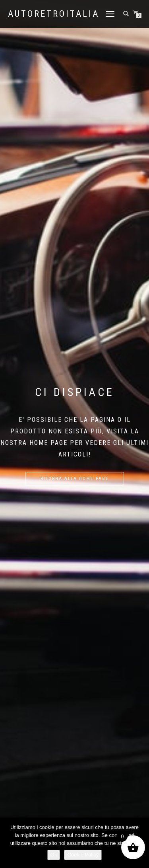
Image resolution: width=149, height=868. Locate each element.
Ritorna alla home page (75, 479)
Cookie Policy (83, 855)
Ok (54, 855)
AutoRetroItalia (54, 14)
